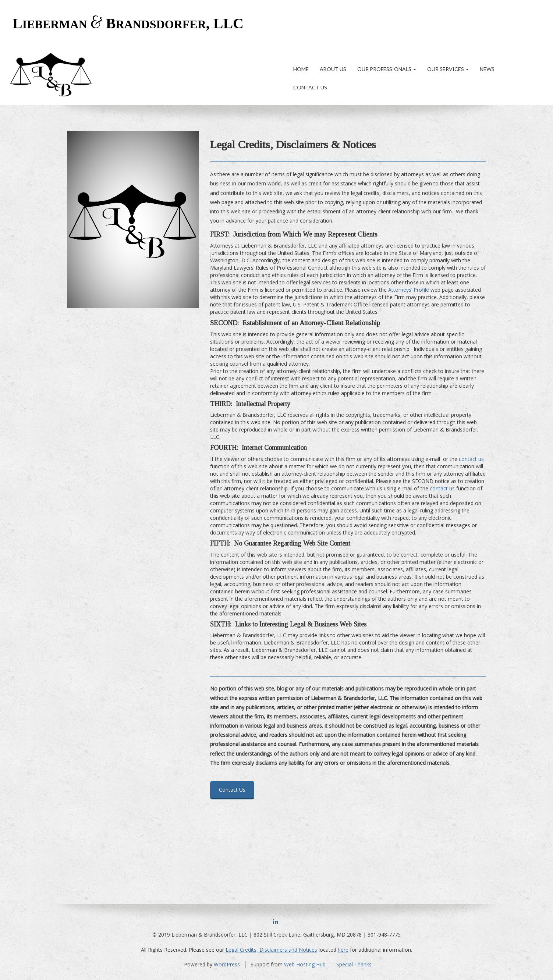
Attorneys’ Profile (409, 290)
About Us (333, 69)
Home (301, 69)
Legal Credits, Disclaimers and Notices (271, 950)
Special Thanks (354, 964)
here (343, 950)
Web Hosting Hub (305, 964)
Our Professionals (387, 69)
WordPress (227, 964)
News (487, 69)
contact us (471, 459)
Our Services (448, 69)
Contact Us (310, 87)
